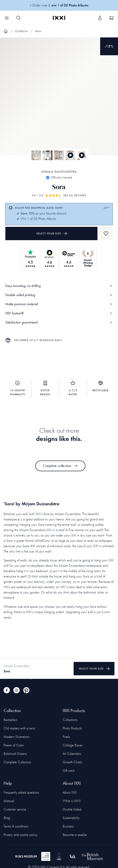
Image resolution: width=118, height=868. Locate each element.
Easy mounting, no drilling (59, 286)
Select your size (52, 233)
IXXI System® (59, 313)
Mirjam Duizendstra (59, 172)
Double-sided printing (59, 295)
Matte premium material (59, 304)
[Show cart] (111, 18)
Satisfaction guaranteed (59, 322)
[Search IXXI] (18, 18)
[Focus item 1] (59, 100)
